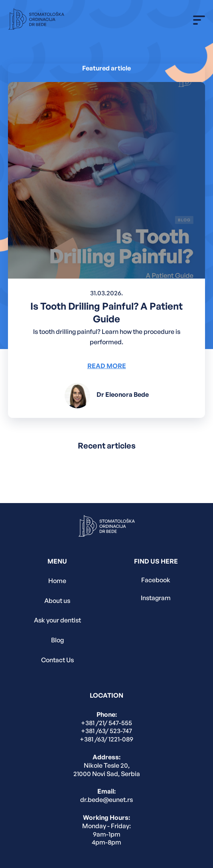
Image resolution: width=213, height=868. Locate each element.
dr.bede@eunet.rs (106, 800)
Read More (107, 366)
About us (57, 601)
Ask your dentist (57, 620)
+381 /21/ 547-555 (106, 723)
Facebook (156, 580)
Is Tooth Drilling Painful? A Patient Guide (106, 312)
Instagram (156, 598)
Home (57, 581)
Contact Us (57, 660)
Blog (57, 640)
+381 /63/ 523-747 (106, 731)
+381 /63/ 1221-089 (106, 739)
